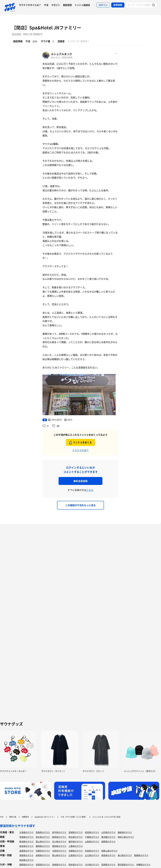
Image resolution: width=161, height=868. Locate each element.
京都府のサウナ (43, 851)
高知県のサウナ (26, 860)
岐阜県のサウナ (26, 846)
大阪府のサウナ (59, 851)
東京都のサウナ (108, 837)
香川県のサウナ (125, 855)
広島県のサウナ (76, 855)
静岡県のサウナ (43, 846)
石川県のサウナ (59, 841)
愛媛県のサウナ (141, 855)
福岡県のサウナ (26, 864)
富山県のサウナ (43, 841)
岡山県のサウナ (59, 855)
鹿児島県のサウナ (126, 864)
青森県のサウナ (43, 832)
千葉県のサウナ (92, 837)
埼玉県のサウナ (76, 837)
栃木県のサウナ (43, 837)
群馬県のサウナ (59, 837)
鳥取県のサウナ (26, 855)
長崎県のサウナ (59, 864)
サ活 (46, 5)
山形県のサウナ (108, 832)
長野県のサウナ (108, 841)
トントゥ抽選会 (82, 5)
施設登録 (67, 5)
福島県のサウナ (125, 832)
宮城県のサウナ (76, 832)
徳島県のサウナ (108, 855)
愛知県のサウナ (59, 846)
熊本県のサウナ (76, 864)
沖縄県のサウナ (143, 864)
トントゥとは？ (80, 450)
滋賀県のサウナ (26, 851)
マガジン (56, 5)
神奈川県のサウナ (126, 837)
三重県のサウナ (76, 846)
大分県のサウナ (92, 864)
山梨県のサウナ (92, 841)
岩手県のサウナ (59, 832)
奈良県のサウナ (92, 851)
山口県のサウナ (92, 855)
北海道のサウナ (26, 832)
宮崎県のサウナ (108, 864)
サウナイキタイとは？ (30, 5)
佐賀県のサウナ (43, 864)
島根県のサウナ (43, 855)
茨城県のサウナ (26, 837)
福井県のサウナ (76, 841)
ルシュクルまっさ (61, 54)
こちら (90, 490)
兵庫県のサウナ (76, 851)
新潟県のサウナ (26, 841)
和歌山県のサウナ (109, 851)
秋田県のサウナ (92, 832)
